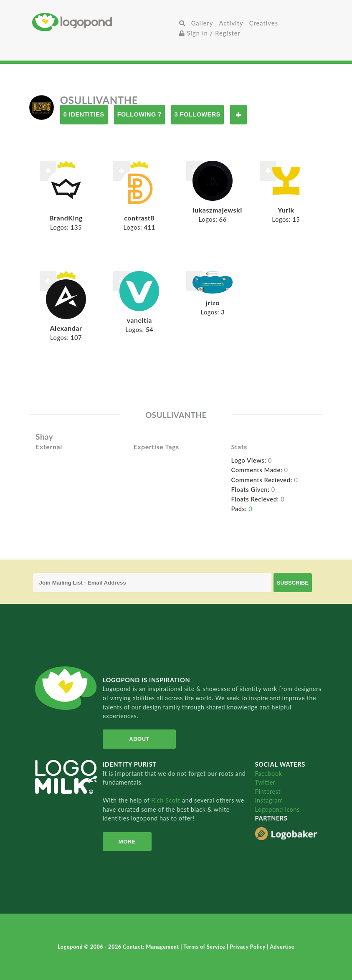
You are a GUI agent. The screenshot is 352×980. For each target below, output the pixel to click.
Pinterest (268, 791)
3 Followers (198, 114)
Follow (238, 115)
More (127, 842)
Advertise (282, 947)
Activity (231, 23)
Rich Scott (167, 800)
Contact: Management (152, 947)
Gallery (202, 23)
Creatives (264, 23)
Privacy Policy (248, 947)
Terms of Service (205, 947)
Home (104, 22)
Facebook (269, 774)
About (139, 739)
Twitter (265, 782)
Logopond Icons (277, 809)
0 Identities (84, 114)
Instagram (269, 800)
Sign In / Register (210, 33)
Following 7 (139, 114)
